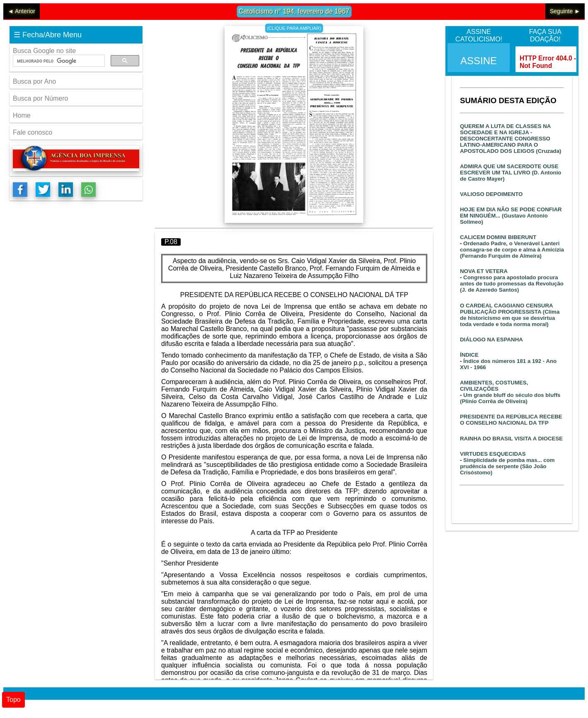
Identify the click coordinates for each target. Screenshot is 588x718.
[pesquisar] (58, 61)
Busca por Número (40, 98)
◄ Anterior (22, 11)
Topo (13, 700)
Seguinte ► (565, 11)
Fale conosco (33, 132)
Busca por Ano (34, 81)
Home (22, 115)
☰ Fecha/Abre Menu (48, 35)
